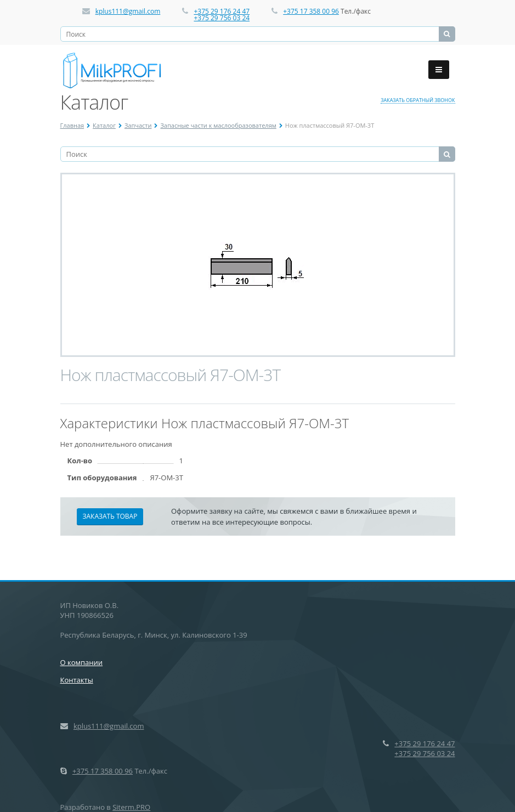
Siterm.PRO (131, 807)
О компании (82, 662)
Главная (72, 125)
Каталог (104, 125)
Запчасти (138, 125)
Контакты (77, 680)
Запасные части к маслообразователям (218, 125)
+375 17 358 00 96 (311, 11)
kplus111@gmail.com (128, 11)
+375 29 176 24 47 (222, 11)
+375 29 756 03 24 (222, 18)
